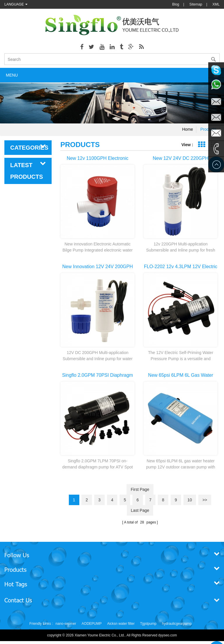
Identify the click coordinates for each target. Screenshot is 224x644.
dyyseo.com (168, 635)
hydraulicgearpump (177, 624)
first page (140, 489)
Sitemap (196, 4)
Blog (176, 4)
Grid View (201, 145)
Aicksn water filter (121, 624)
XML (216, 4)
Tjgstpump (148, 624)
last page (140, 510)
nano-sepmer (66, 624)
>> (205, 500)
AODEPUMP (92, 624)
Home (188, 129)
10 (190, 500)
